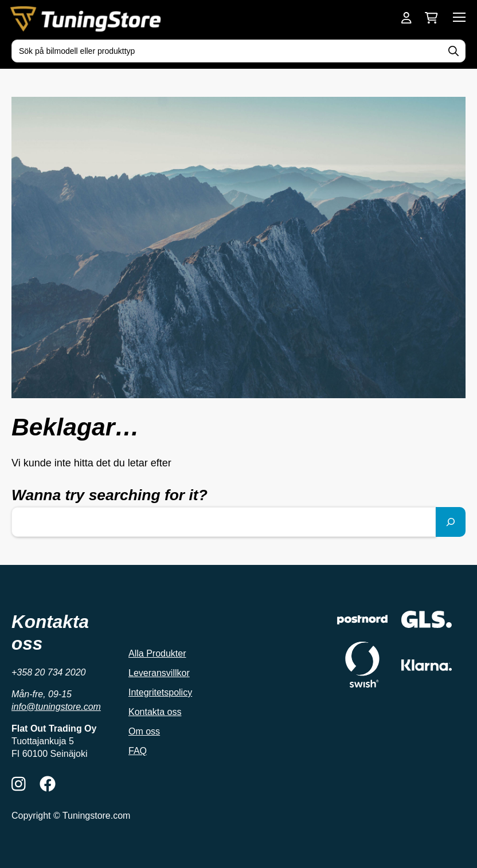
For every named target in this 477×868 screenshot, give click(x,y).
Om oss (144, 731)
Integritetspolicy (160, 692)
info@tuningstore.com (56, 707)
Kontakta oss (155, 712)
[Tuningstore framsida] (87, 19)
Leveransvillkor (159, 673)
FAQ (138, 751)
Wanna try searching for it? (110, 495)
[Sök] (451, 522)
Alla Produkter (157, 653)
